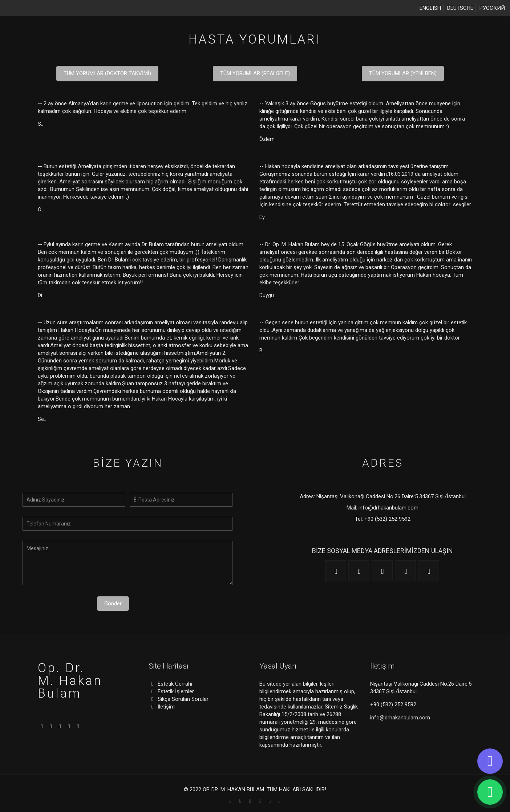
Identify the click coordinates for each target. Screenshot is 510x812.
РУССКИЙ (492, 8)
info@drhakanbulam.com (388, 508)
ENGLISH (430, 8)
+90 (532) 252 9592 (387, 519)
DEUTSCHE (460, 8)
